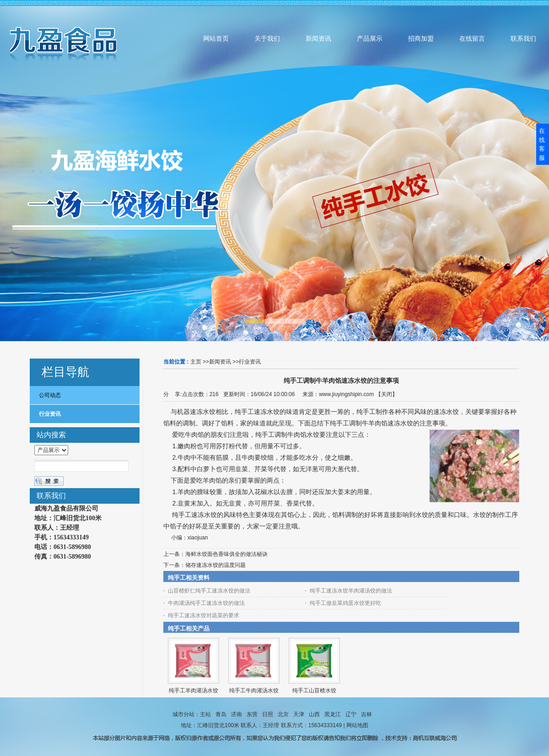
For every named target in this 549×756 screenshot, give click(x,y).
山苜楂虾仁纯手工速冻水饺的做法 (209, 591)
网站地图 (357, 725)
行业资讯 (250, 362)
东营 (252, 714)
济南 (237, 714)
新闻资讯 (220, 362)
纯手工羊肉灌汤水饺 (194, 691)
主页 (196, 362)
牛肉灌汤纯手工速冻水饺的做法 (206, 603)
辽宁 (351, 714)
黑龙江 (333, 714)
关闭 (387, 394)
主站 (205, 714)
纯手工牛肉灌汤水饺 (254, 691)
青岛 (221, 714)
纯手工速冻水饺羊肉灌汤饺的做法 (351, 591)
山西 (314, 714)
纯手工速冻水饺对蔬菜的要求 (204, 615)
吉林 (366, 714)
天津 (299, 714)
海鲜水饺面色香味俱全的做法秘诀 (226, 554)
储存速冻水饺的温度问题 (215, 565)
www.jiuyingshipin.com (346, 394)
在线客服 (542, 144)
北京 (283, 714)
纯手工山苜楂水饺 (314, 691)
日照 (268, 714)
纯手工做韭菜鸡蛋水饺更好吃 (345, 603)
